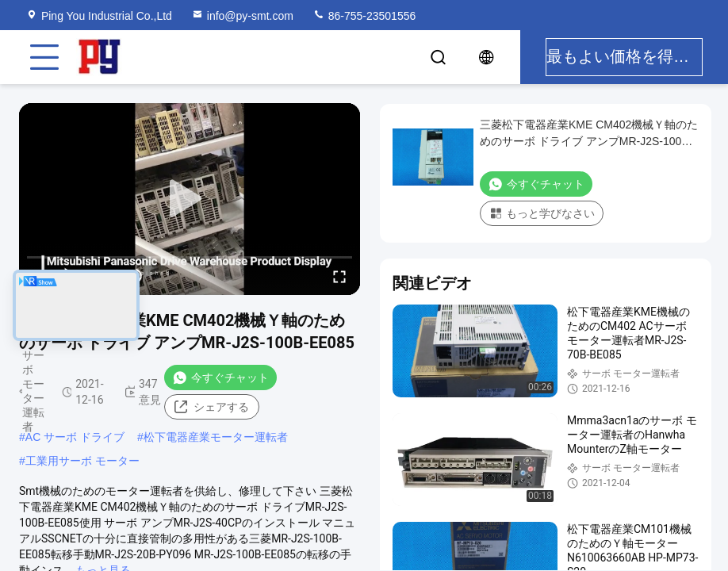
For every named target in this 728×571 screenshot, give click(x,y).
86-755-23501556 (364, 16)
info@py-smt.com (242, 16)
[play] (190, 199)
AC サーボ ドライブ (75, 437)
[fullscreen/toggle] (339, 276)
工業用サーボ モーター (82, 461)
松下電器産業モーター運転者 (216, 437)
